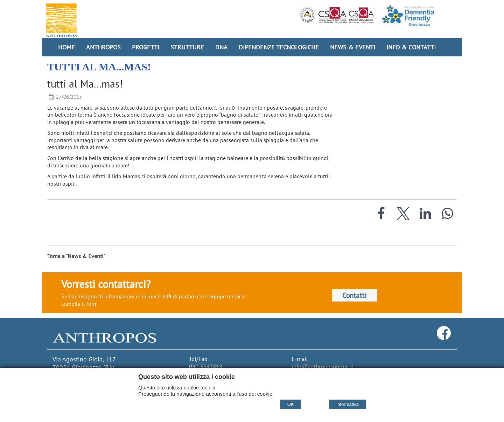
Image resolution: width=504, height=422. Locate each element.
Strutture (187, 47)
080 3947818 (206, 367)
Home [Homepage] (66, 47)
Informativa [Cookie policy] (348, 404)
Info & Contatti (411, 47)
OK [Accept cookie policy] (291, 404)
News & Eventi (353, 47)
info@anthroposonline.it (323, 367)
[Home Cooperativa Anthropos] (61, 20)
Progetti (146, 47)
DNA (221, 47)
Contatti (354, 295)
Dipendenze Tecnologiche (279, 47)
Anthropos (103, 47)
